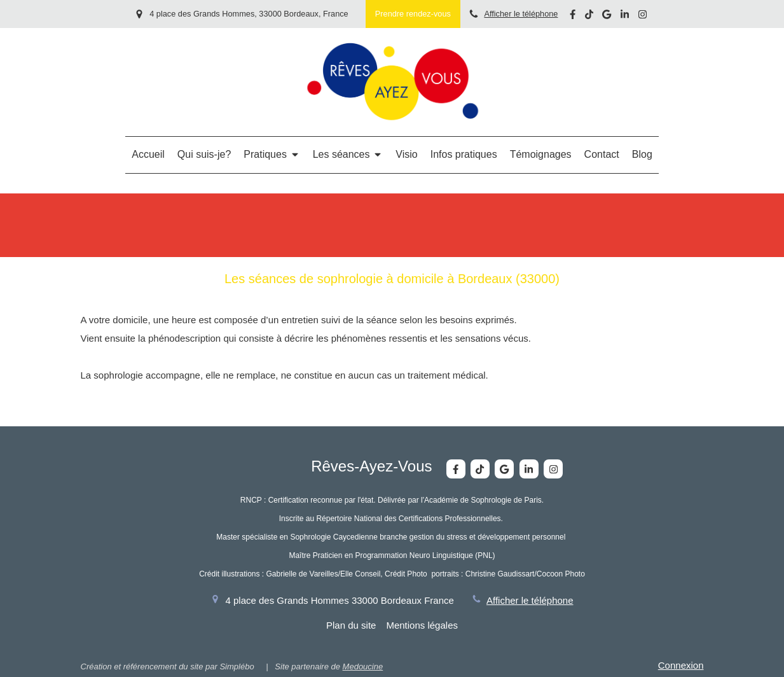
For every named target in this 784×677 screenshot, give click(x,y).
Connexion (681, 665)
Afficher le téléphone (521, 14)
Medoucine (363, 667)
